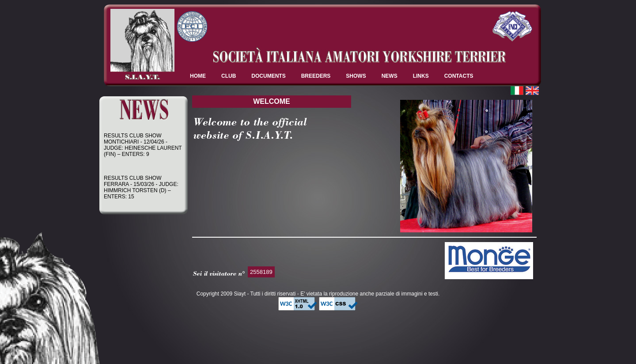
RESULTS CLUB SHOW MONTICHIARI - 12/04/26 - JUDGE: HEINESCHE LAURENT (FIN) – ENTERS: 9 (143, 145)
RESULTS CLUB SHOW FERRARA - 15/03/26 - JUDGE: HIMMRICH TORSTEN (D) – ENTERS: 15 (141, 187)
